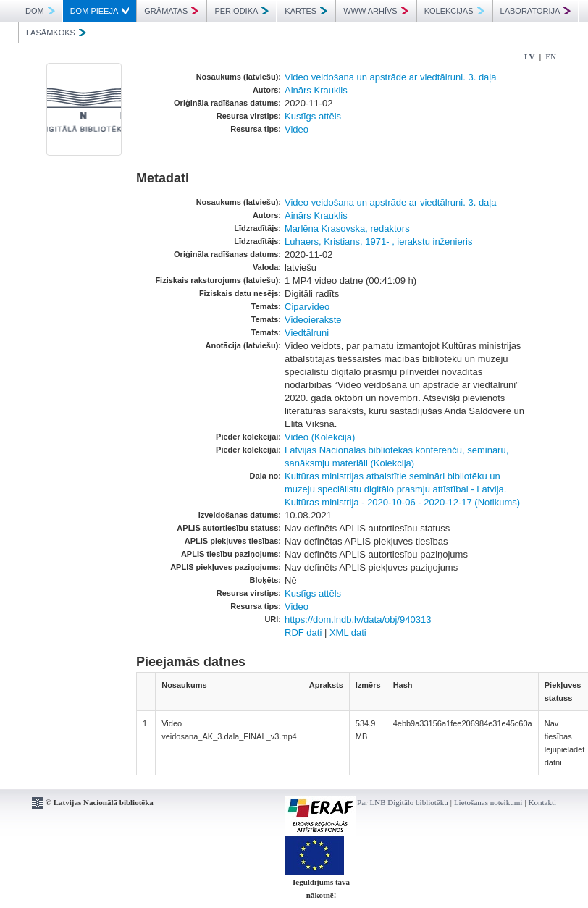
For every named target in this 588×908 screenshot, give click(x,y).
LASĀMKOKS (56, 33)
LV (529, 56)
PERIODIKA (241, 11)
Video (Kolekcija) (320, 437)
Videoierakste (313, 320)
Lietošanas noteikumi (488, 802)
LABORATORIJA (536, 11)
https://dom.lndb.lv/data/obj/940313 (358, 619)
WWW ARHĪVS (376, 11)
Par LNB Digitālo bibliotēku (403, 802)
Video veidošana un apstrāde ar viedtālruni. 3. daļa (390, 77)
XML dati (348, 632)
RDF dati (303, 632)
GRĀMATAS (171, 11)
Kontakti (543, 802)
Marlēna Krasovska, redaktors (347, 228)
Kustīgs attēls (313, 116)
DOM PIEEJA (100, 11)
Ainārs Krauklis (316, 90)
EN (551, 56)
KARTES (306, 11)
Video (297, 129)
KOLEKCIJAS (454, 11)
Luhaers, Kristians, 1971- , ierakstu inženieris (378, 241)
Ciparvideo (307, 307)
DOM (40, 11)
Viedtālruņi (307, 333)
